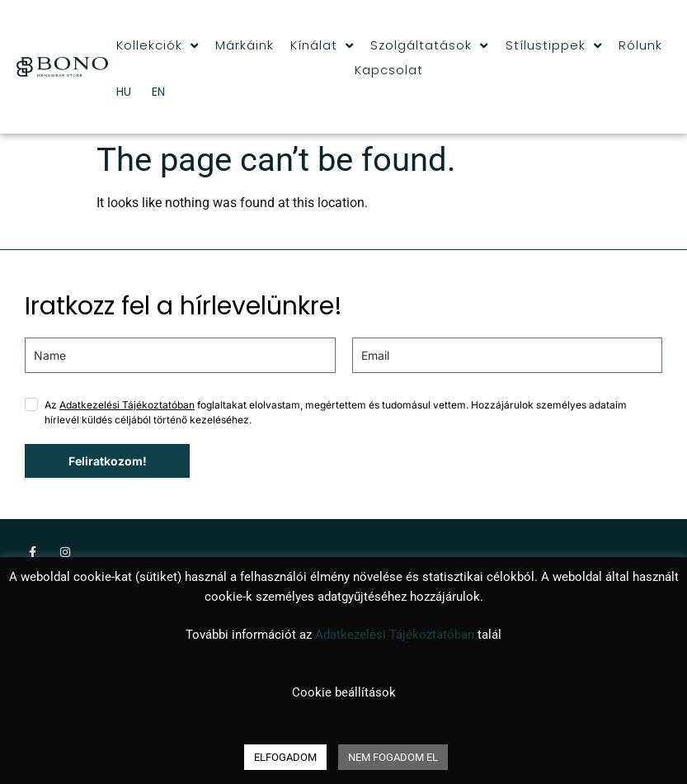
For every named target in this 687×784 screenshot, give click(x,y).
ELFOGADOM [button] (285, 757)
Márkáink (245, 45)
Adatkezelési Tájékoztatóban (127, 405)
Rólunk (640, 45)
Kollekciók (158, 45)
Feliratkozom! (108, 461)
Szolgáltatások (429, 45)
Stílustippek (554, 45)
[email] (508, 355)
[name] (180, 355)
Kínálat (322, 45)
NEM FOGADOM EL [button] (393, 757)
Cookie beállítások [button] (344, 692)
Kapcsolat (389, 70)
